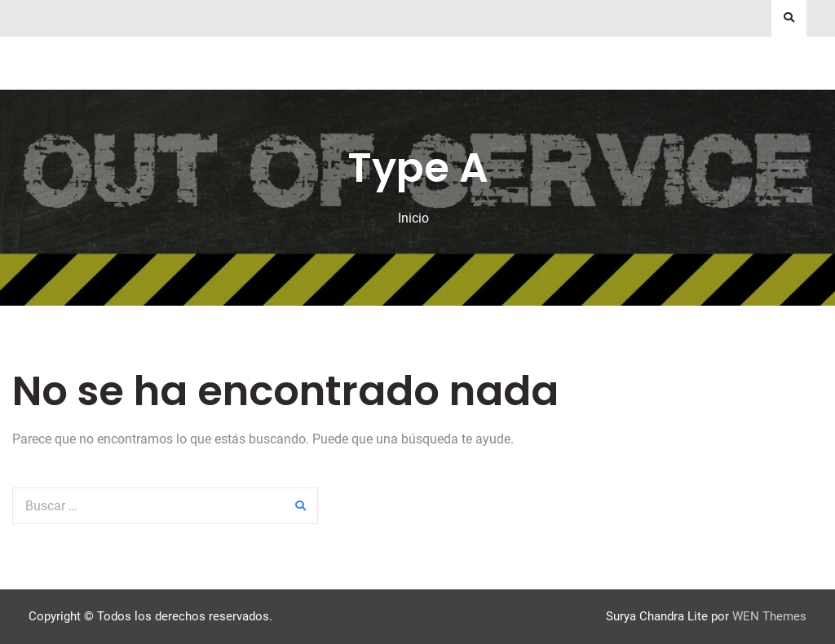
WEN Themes (769, 616)
